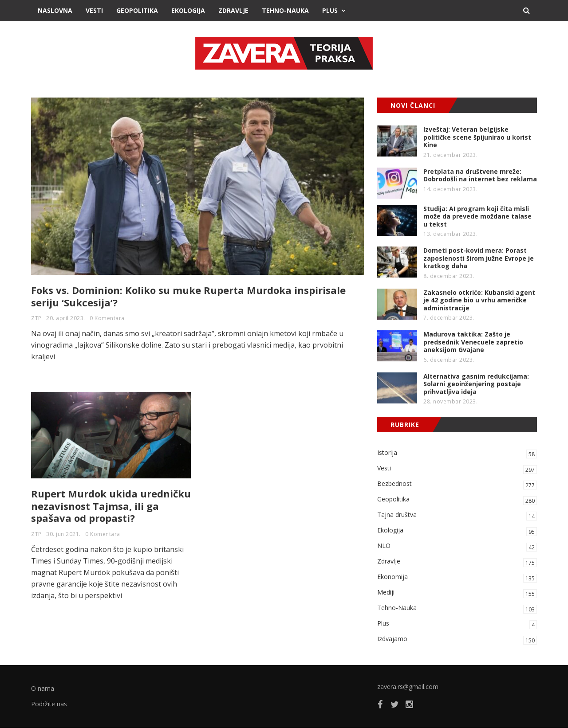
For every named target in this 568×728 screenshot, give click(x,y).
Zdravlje (233, 10)
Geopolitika (137, 10)
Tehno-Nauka (285, 10)
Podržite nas (49, 704)
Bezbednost (457, 484)
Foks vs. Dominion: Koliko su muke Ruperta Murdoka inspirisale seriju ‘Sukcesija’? (188, 296)
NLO (457, 546)
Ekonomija (457, 577)
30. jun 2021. (63, 534)
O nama (43, 688)
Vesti (94, 10)
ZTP (36, 318)
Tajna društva (457, 515)
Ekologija (188, 10)
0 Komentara (107, 318)
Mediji (457, 593)
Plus (330, 10)
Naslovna (55, 10)
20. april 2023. (66, 318)
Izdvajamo (457, 640)
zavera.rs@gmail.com (408, 687)
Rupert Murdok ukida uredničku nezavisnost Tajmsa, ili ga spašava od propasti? (111, 506)
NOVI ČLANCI (413, 105)
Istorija (457, 453)
